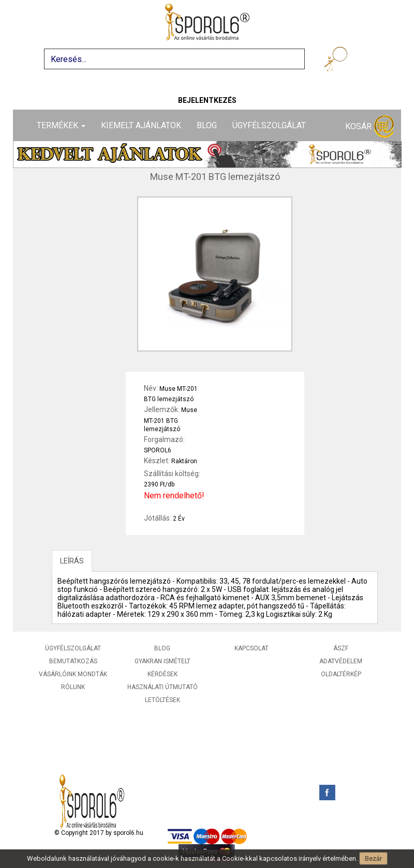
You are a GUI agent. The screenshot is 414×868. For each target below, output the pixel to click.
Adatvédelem (341, 661)
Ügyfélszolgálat (269, 125)
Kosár (369, 127)
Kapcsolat (252, 648)
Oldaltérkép (341, 674)
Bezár (373, 858)
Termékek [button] (61, 125)
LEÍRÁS (72, 561)
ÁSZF (341, 648)
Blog (207, 125)
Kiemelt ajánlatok (141, 125)
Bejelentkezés (207, 100)
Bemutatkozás (73, 661)
